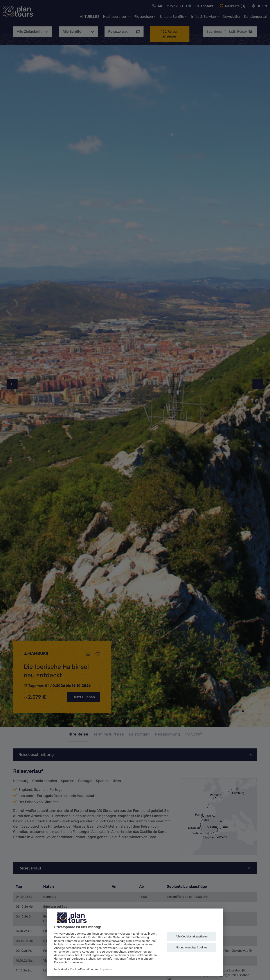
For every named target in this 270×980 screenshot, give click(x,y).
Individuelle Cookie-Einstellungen (76, 969)
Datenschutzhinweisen (69, 962)
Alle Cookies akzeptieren (192, 936)
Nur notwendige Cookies (192, 947)
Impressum (107, 969)
